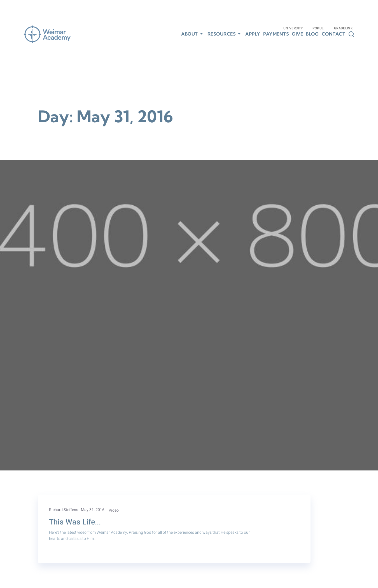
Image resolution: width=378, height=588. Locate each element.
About (190, 34)
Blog (312, 34)
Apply (253, 34)
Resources (222, 34)
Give (297, 34)
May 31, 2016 (93, 510)
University (293, 28)
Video (114, 510)
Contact (334, 34)
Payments (276, 34)
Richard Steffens (64, 510)
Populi (319, 28)
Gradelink (343, 28)
